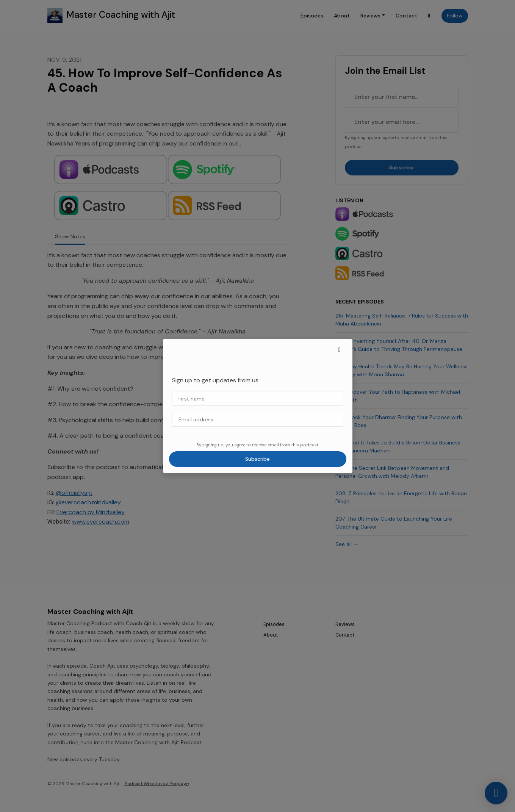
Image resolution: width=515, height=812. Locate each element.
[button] (340, 350)
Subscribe (257, 459)
